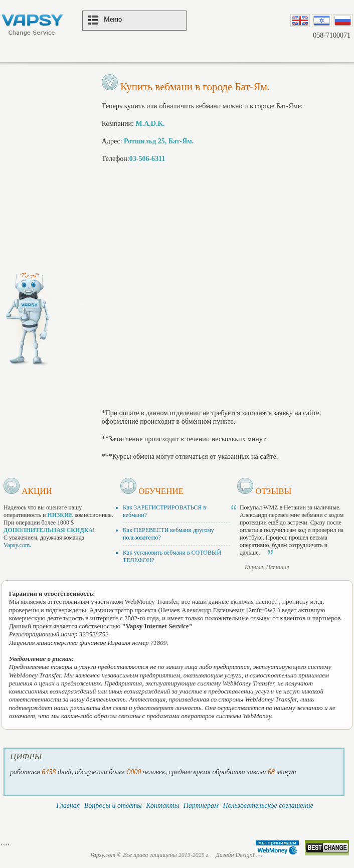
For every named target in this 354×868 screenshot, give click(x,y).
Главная (68, 806)
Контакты (162, 806)
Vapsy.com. (17, 545)
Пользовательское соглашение (268, 806)
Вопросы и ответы (113, 806)
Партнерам (201, 806)
